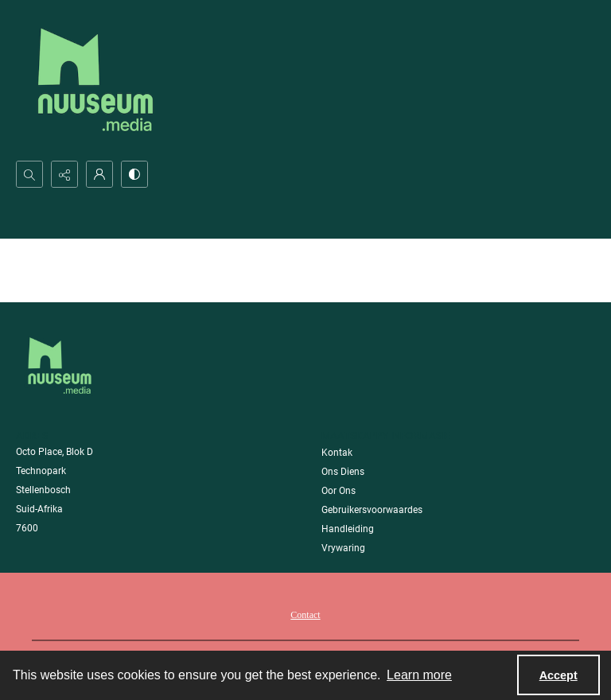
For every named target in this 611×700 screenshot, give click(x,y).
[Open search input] (29, 174)
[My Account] (99, 174)
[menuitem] (305, 614)
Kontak (337, 453)
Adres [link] (32, 436)
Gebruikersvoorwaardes (372, 510)
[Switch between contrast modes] (134, 174)
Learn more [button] (419, 675)
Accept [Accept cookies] (558, 675)
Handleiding (348, 529)
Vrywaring (343, 548)
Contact (305, 615)
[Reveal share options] (64, 174)
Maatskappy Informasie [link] (386, 436)
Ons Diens (343, 472)
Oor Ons (339, 491)
